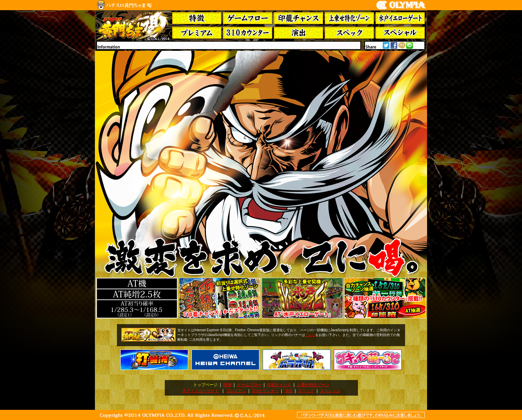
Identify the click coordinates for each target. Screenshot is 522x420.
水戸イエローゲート (201, 391)
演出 (288, 391)
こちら (310, 335)
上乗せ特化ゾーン (313, 385)
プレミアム (236, 391)
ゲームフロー (249, 385)
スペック (306, 391)
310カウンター (265, 391)
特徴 (227, 385)
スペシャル (330, 391)
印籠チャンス (279, 385)
